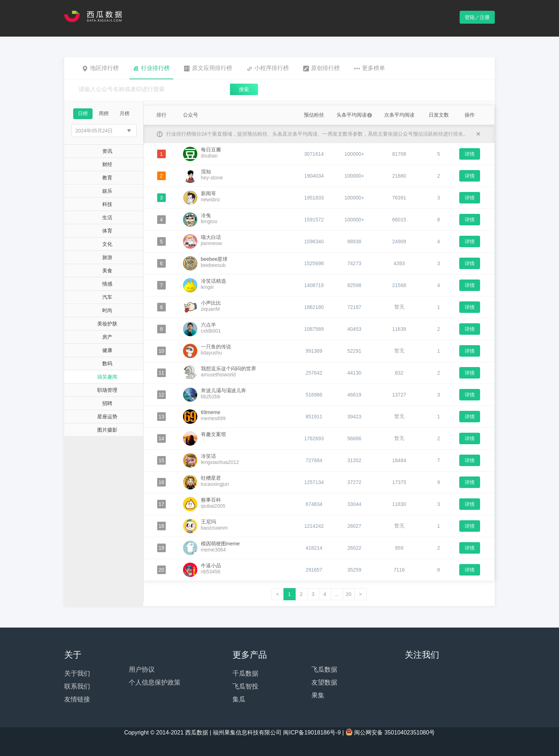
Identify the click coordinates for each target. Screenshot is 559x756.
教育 (107, 178)
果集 (318, 695)
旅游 (107, 257)
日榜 (83, 113)
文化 (107, 244)
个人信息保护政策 (155, 682)
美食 (107, 271)
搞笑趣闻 (107, 377)
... (337, 594)
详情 (470, 154)
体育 (107, 231)
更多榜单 (370, 68)
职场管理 (107, 390)
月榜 (125, 113)
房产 (107, 337)
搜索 (244, 89)
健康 (107, 350)
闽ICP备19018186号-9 (312, 732)
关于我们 (77, 673)
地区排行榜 (100, 68)
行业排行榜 (151, 68)
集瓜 (239, 699)
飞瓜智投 (245, 686)
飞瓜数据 (324, 670)
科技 (107, 204)
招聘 (107, 403)
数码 (107, 363)
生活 (107, 217)
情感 (107, 284)
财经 (107, 164)
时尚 (107, 310)
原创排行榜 (321, 68)
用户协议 (142, 670)
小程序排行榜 (268, 68)
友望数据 (324, 682)
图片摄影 (107, 430)
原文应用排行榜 (208, 68)
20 (349, 594)
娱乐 (107, 191)
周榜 (104, 113)
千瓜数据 (245, 673)
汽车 (107, 297)
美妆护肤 (107, 324)
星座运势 (107, 417)
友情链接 (77, 699)
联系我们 (77, 686)
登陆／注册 (477, 17)
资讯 (107, 151)
